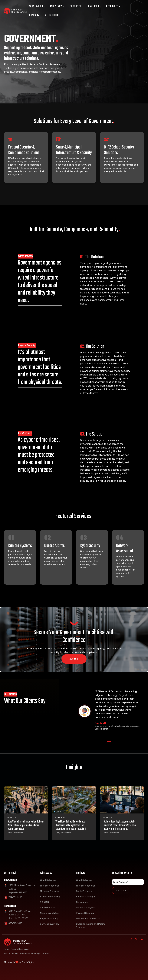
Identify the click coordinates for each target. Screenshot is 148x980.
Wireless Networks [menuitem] (49, 886)
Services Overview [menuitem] (50, 924)
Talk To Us (74, 659)
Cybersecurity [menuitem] (47, 908)
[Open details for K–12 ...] (122, 157)
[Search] (137, 11)
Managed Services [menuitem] (49, 891)
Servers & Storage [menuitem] (85, 897)
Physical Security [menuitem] (49, 919)
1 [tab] (108, 743)
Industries (57, 6)
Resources (113, 6)
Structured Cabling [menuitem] (50, 897)
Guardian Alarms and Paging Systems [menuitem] (91, 926)
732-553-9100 (15, 897)
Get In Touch (53, 15)
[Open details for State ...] (74, 157)
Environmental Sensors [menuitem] (88, 919)
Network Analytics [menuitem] (50, 913)
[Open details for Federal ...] (26, 157)
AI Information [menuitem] (23, 949)
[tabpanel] (109, 711)
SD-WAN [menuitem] (44, 902)
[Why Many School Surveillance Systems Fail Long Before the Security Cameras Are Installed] (74, 800)
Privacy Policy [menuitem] (10, 949)
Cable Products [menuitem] (84, 891)
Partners (94, 6)
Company (34, 15)
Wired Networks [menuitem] (48, 880)
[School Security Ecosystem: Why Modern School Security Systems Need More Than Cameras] (122, 800)
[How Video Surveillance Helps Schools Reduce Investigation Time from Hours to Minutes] (26, 800)
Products (76, 6)
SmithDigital (28, 962)
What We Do (37, 6)
